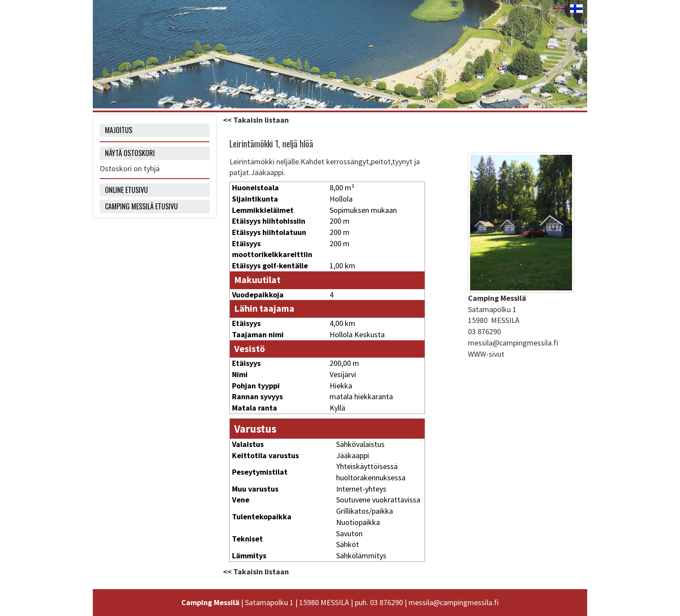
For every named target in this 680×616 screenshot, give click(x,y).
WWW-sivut (486, 354)
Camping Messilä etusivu (141, 206)
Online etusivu (126, 190)
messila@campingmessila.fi (513, 343)
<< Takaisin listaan (256, 120)
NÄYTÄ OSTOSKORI (130, 153)
